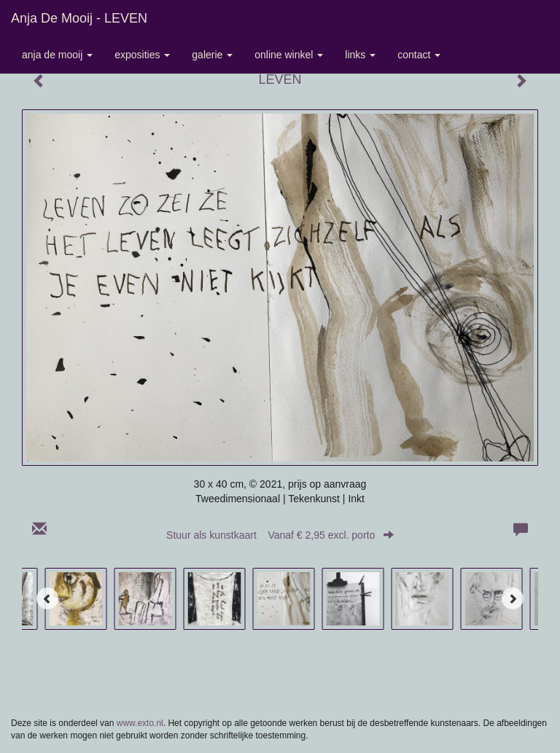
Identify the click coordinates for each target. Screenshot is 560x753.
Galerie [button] (212, 55)
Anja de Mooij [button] (57, 55)
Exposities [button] (142, 55)
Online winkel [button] (289, 55)
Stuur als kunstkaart (280, 535)
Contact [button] (419, 55)
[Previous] (47, 598)
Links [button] (360, 55)
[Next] (513, 598)
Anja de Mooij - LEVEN (79, 18)
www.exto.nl (140, 723)
